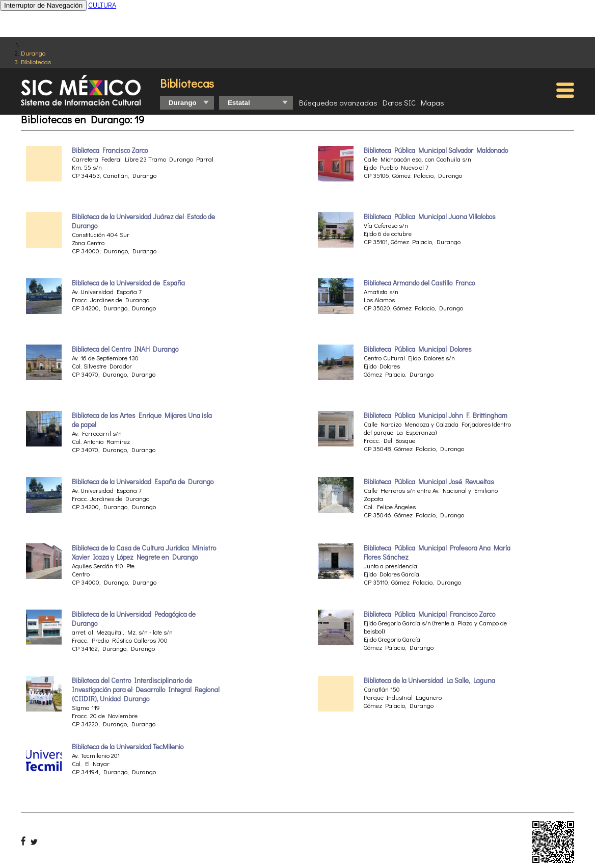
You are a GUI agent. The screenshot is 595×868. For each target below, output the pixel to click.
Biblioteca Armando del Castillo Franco (419, 283)
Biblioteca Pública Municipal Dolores (418, 349)
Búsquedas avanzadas (338, 102)
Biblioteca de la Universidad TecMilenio (128, 747)
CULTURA (102, 5)
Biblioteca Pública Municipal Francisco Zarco (429, 614)
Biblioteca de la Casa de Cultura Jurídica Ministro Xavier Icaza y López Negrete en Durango (144, 553)
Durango (33, 53)
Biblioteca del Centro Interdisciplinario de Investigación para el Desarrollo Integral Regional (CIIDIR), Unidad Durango (146, 690)
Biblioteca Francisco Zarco (110, 150)
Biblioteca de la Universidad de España (128, 283)
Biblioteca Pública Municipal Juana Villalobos (430, 217)
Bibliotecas (36, 61)
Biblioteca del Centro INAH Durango (125, 349)
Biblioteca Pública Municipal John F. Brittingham (436, 415)
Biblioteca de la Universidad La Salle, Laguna (429, 680)
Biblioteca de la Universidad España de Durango (143, 482)
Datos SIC (399, 102)
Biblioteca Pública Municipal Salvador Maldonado (436, 150)
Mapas (432, 102)
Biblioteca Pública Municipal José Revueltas (429, 482)
